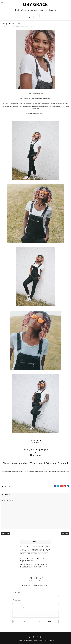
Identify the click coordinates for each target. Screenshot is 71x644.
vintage (33, 26)
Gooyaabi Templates (48, 640)
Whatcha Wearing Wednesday (42, 471)
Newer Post (6, 534)
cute (13, 26)
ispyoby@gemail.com (43, 585)
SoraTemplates (28, 640)
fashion (17, 26)
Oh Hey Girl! (26, 471)
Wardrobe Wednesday (18, 471)
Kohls (38, 442)
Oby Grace (35, 4)
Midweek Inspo (11, 471)
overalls (28, 26)
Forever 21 (38, 440)
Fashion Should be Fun (61, 471)
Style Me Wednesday (52, 471)
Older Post (65, 534)
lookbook (23, 26)
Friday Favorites (37, 474)
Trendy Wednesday (32, 471)
